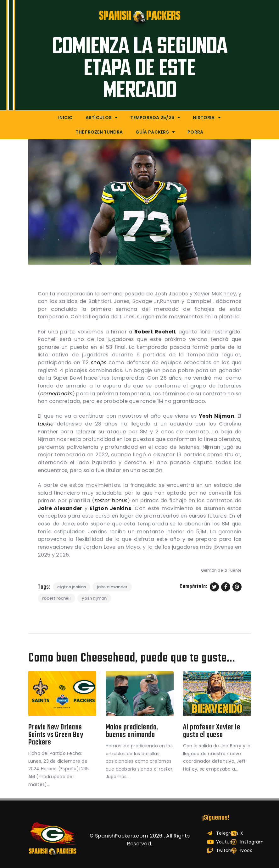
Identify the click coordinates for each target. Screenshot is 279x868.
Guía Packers (155, 132)
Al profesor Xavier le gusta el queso (212, 731)
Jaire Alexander (112, 587)
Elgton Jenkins (72, 587)
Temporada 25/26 (155, 118)
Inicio (66, 118)
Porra (195, 132)
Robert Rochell (56, 598)
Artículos (102, 118)
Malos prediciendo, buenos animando (133, 731)
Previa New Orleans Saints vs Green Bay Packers (56, 735)
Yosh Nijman (94, 598)
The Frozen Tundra (99, 132)
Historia (207, 118)
